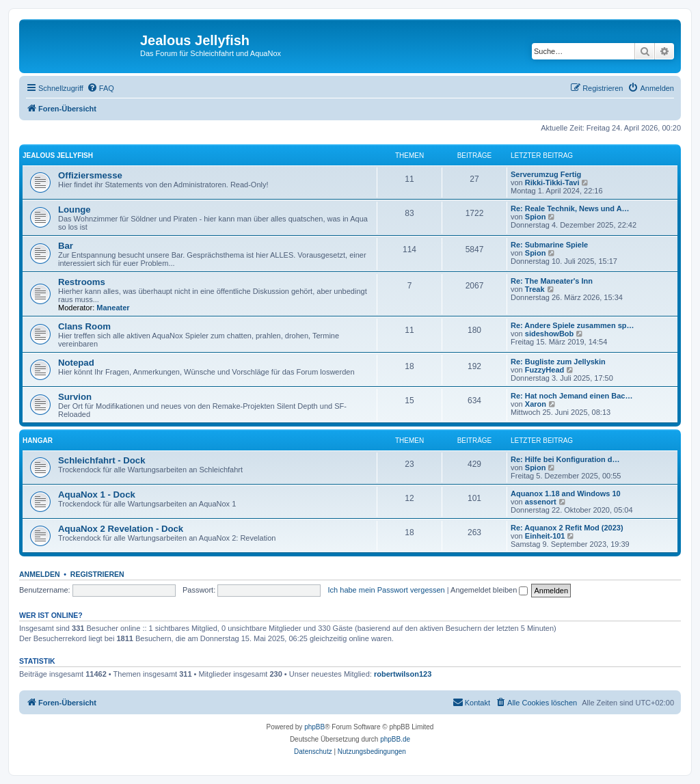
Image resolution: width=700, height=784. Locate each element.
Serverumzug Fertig (546, 174)
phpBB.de (395, 739)
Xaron (536, 404)
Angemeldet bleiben (489, 590)
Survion (75, 397)
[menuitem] (100, 88)
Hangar (38, 441)
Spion (536, 217)
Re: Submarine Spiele (549, 245)
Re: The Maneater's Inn (552, 281)
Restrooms (82, 282)
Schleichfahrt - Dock (102, 460)
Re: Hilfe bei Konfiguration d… (565, 459)
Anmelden (40, 574)
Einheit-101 (545, 536)
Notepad (76, 363)
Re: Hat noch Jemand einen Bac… (572, 396)
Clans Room (84, 326)
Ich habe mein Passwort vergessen (387, 590)
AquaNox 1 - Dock (97, 495)
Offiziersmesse (90, 175)
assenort (541, 502)
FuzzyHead (544, 370)
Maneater (113, 308)
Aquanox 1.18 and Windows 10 (566, 494)
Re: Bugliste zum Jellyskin (558, 362)
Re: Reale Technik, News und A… (570, 208)
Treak (535, 289)
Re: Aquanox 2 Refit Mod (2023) (567, 528)
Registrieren (97, 574)
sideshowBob (550, 334)
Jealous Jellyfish (58, 156)
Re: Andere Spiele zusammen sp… (573, 325)
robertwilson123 (403, 674)
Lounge (75, 209)
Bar (66, 246)
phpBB (314, 727)
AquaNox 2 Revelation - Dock (121, 529)
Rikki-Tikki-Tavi (552, 183)
